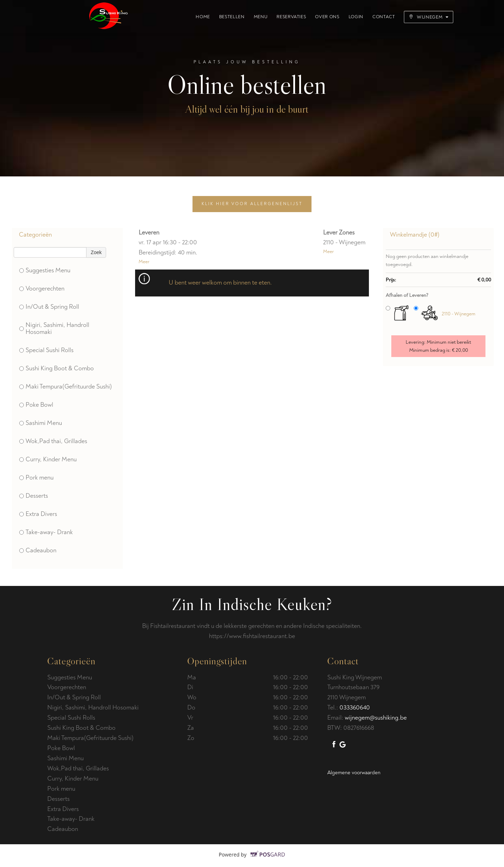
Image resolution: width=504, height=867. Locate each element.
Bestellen (232, 17)
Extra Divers (38, 514)
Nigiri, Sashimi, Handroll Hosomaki (54, 328)
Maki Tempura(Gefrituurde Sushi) (66, 387)
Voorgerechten (42, 289)
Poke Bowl (36, 405)
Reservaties (291, 17)
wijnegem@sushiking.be (376, 718)
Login (356, 17)
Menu (261, 17)
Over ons (327, 17)
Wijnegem (429, 17)
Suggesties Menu (45, 270)
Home (203, 17)
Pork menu (36, 478)
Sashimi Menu (41, 423)
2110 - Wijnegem (458, 314)
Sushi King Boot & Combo (57, 368)
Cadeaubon (38, 550)
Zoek (96, 252)
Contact (384, 17)
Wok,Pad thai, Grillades (53, 441)
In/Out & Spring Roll (49, 307)
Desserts (34, 496)
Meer (144, 262)
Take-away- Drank (46, 532)
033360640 (355, 708)
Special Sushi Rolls (46, 350)
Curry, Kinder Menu (48, 459)
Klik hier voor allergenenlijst (252, 204)
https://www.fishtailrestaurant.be (252, 636)
